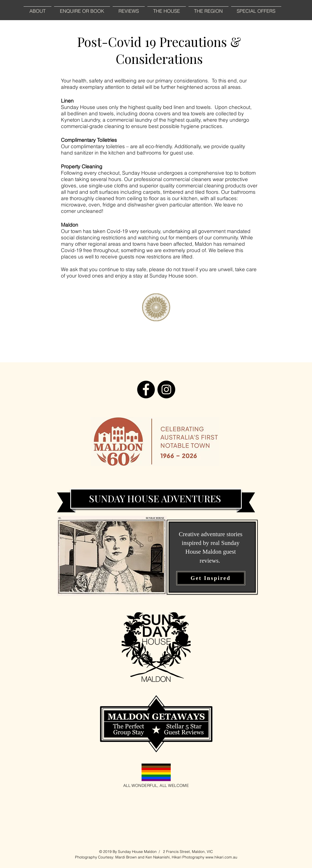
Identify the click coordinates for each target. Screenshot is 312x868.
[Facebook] (146, 389)
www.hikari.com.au (221, 857)
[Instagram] (166, 389)
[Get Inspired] (211, 578)
